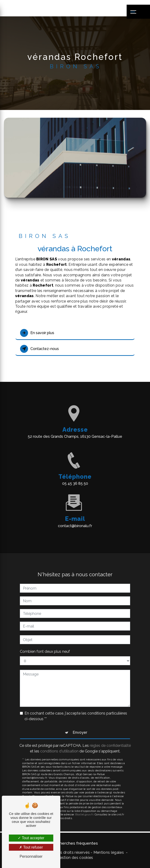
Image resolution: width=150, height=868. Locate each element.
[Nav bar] (138, 12)
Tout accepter (31, 838)
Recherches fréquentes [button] (75, 843)
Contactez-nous (39, 349)
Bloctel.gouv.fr (84, 808)
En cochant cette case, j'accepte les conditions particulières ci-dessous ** (76, 709)
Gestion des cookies (75, 858)
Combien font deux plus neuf (45, 645)
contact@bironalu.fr (75, 519)
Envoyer (80, 726)
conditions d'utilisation (59, 745)
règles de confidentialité (110, 739)
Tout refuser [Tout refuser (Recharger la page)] (31, 847)
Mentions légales (109, 852)
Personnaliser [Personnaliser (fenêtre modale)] (31, 856)
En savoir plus (37, 333)
